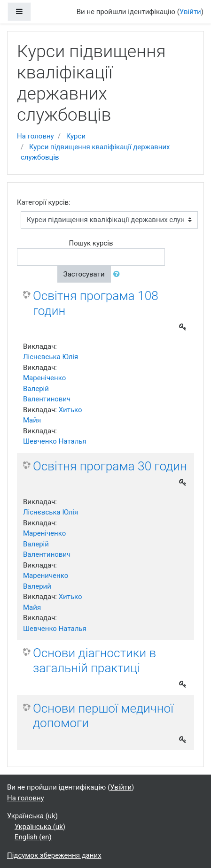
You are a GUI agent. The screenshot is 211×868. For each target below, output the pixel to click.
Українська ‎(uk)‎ (32, 816)
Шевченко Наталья (55, 441)
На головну (35, 136)
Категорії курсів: (44, 202)
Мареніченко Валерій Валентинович (47, 388)
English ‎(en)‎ (33, 837)
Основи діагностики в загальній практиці (94, 661)
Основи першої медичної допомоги (103, 716)
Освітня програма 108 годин (96, 303)
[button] (118, 274)
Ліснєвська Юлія (51, 357)
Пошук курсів (91, 243)
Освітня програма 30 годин (110, 466)
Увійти (190, 12)
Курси (76, 136)
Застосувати (84, 274)
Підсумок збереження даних (54, 855)
